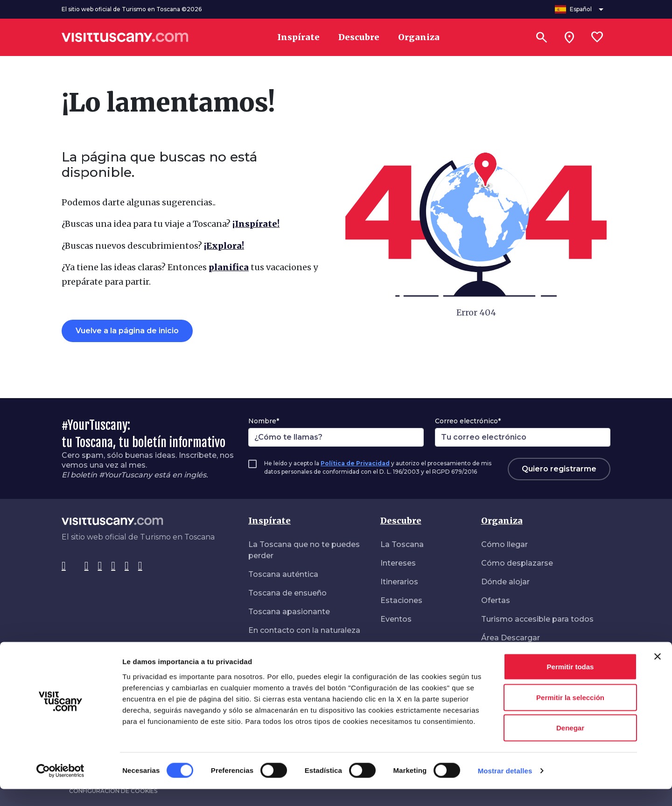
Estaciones (401, 600)
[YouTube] (127, 566)
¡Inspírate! (256, 224)
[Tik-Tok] (100, 566)
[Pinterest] (113, 566)
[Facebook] (64, 566)
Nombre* (264, 421)
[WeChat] (140, 566)
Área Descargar (511, 638)
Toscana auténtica (283, 574)
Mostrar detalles (505, 788)
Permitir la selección (570, 714)
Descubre (401, 521)
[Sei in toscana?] (569, 37)
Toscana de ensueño (287, 593)
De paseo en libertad (288, 649)
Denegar (570, 745)
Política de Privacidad (355, 463)
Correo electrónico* (468, 421)
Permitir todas (570, 683)
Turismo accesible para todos (537, 619)
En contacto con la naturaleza (304, 630)
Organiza (502, 521)
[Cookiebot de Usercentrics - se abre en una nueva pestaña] (60, 788)
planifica (229, 267)
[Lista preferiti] (597, 37)
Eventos (396, 619)
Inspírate (269, 521)
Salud (492, 656)
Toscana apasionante (289, 612)
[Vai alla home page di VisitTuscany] (125, 37)
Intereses (398, 563)
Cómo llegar (504, 544)
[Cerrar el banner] (658, 673)
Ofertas (496, 600)
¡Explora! (224, 246)
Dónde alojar (505, 582)
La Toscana (402, 544)
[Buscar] (541, 37)
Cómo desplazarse (517, 563)
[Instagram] (87, 566)
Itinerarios (399, 582)
